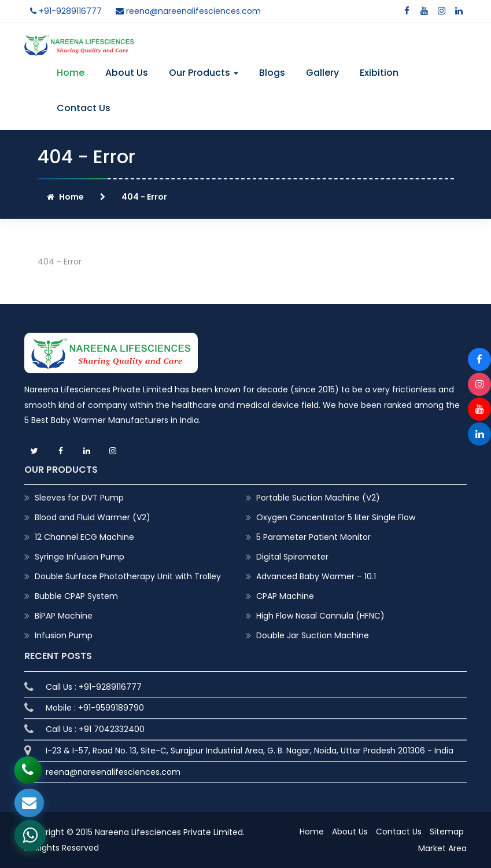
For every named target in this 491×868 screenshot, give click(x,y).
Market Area (442, 848)
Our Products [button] (204, 73)
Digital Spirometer (292, 557)
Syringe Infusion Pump (80, 557)
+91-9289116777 (66, 11)
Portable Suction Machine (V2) (318, 498)
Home (71, 73)
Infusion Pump (64, 635)
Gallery (322, 73)
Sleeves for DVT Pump (79, 498)
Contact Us (84, 108)
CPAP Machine (285, 596)
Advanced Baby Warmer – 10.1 (316, 576)
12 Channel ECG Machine (84, 537)
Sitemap (447, 832)
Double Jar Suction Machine (313, 635)
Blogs (272, 73)
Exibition (379, 73)
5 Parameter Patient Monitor (313, 537)
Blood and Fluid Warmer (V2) (93, 517)
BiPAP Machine (64, 616)
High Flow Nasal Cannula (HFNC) (320, 616)
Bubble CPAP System (76, 596)
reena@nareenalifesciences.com (188, 11)
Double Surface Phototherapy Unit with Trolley (128, 576)
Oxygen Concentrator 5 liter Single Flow (336, 517)
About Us (127, 73)
